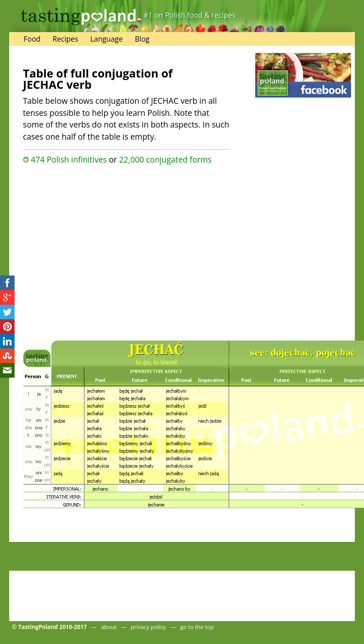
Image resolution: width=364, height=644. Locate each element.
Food (32, 39)
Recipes (65, 39)
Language (107, 39)
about (109, 627)
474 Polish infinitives (69, 159)
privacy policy (148, 627)
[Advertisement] (91, 250)
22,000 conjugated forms (166, 159)
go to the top (197, 627)
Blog (142, 39)
